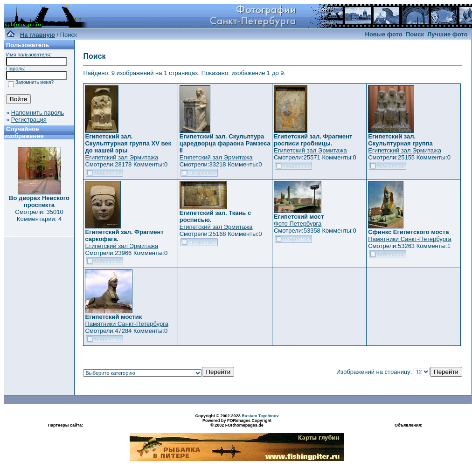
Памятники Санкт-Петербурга (410, 239)
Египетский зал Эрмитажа (121, 157)
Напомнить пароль (38, 113)
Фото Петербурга (298, 224)
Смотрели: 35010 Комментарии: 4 (39, 215)
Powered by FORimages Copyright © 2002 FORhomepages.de (237, 423)
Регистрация (29, 120)
